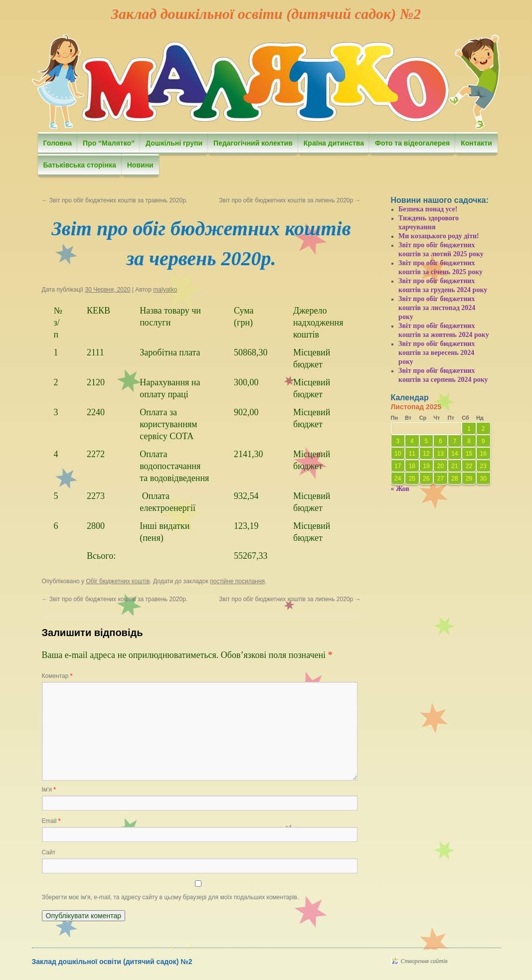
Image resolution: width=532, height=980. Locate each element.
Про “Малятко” (109, 143)
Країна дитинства (334, 143)
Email (51, 821)
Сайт (49, 852)
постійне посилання (237, 581)
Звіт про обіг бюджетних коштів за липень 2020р (290, 200)
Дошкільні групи (174, 143)
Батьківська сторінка (80, 165)
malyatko (165, 290)
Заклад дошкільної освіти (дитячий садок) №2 (266, 14)
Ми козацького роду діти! (439, 236)
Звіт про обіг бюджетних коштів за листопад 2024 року (437, 308)
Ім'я (49, 790)
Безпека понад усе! (428, 209)
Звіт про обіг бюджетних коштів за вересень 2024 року (437, 353)
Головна (58, 143)
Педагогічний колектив (253, 143)
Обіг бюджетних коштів (118, 581)
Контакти (476, 143)
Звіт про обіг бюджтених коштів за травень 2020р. (115, 200)
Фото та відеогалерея (412, 143)
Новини (140, 165)
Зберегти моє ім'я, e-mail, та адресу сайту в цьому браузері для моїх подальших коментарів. (171, 897)
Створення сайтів (424, 961)
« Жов (400, 489)
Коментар (57, 676)
